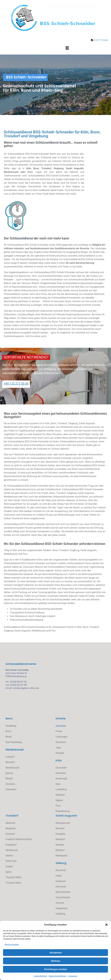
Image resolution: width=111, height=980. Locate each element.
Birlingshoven (63, 823)
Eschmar (10, 834)
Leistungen (61, 737)
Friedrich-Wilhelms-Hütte (19, 839)
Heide (59, 876)
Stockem (10, 784)
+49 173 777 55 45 (16, 383)
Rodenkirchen (63, 811)
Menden (60, 845)
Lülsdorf (10, 757)
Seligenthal (62, 908)
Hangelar (60, 834)
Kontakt (60, 753)
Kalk (58, 784)
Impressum (73, 976)
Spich (9, 872)
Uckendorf (11, 789)
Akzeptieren (56, 953)
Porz (58, 806)
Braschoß (61, 870)
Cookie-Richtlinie (40, 976)
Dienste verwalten (12, 944)
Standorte (61, 742)
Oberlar (9, 856)
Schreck (60, 903)
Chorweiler (61, 768)
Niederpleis (61, 856)
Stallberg (60, 914)
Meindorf (60, 839)
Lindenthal (61, 789)
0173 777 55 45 (101, 40)
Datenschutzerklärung (58, 976)
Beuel (9, 737)
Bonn (8, 731)
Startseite (61, 726)
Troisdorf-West (13, 883)
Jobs (58, 748)
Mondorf (10, 762)
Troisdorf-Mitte (13, 877)
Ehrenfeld (61, 773)
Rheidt (9, 779)
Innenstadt (61, 779)
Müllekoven (12, 850)
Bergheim (11, 828)
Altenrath (10, 823)
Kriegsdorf (11, 845)
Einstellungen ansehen (56, 969)
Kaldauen (61, 881)
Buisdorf (60, 828)
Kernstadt (61, 887)
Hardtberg (11, 726)
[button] (106, 925)
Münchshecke (63, 892)
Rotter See (11, 861)
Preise (59, 731)
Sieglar (9, 866)
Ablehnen (56, 961)
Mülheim (60, 795)
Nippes (59, 800)
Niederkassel (12, 768)
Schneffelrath (63, 897)
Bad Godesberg (14, 742)
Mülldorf (60, 850)
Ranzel (9, 773)
